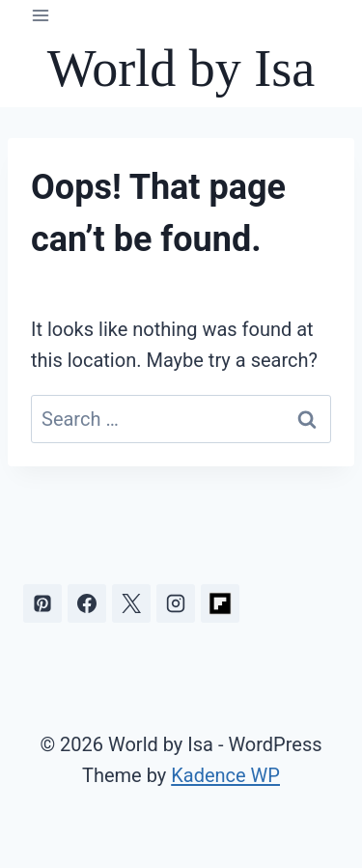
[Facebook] (87, 603)
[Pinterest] (42, 603)
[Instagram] (176, 603)
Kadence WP (225, 775)
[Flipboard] (220, 603)
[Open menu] (41, 15)
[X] (131, 603)
